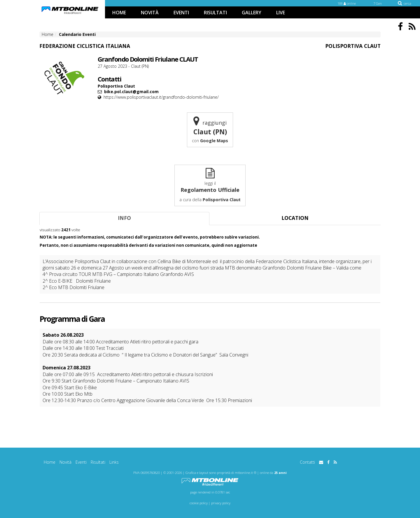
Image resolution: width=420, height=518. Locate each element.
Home (50, 462)
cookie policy (199, 503)
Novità (65, 462)
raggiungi (210, 129)
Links (114, 462)
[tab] (124, 219)
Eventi (81, 462)
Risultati (98, 462)
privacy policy (221, 503)
